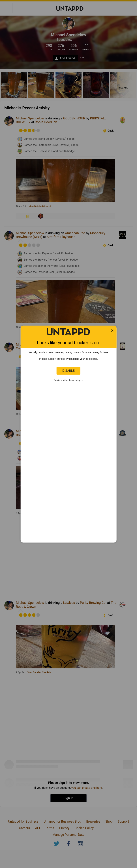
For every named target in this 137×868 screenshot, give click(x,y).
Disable (68, 371)
